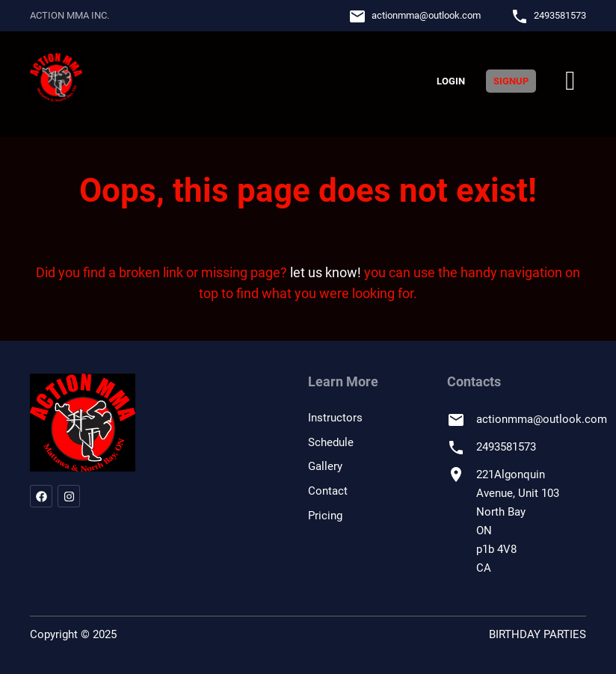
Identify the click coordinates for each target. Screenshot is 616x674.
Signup (511, 81)
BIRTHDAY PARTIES (538, 634)
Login (451, 81)
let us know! (326, 272)
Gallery (325, 466)
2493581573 (560, 15)
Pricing (325, 516)
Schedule (331, 442)
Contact (328, 491)
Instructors (335, 418)
